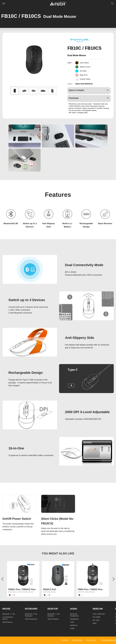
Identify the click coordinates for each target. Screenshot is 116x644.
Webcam (98, 609)
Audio (74, 609)
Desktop (53, 609)
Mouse (6, 609)
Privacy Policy (77, 640)
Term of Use (91, 640)
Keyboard (31, 609)
